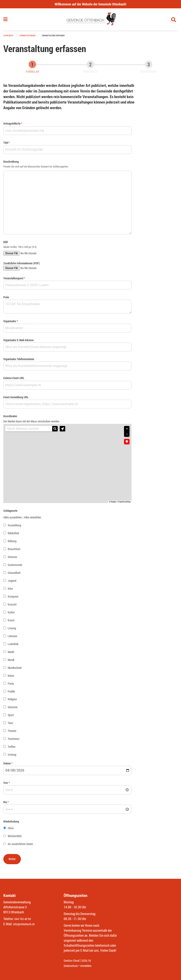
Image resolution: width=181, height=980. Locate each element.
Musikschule (15, 669)
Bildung (12, 543)
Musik (11, 661)
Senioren (13, 709)
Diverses (12, 559)
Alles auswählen (13, 519)
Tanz (10, 725)
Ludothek (13, 646)
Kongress (13, 598)
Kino (10, 590)
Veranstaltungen (29, 37)
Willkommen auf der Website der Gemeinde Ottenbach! (90, 4)
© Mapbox (113, 503)
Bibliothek (13, 535)
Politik (11, 693)
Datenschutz (72, 966)
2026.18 (89, 961)
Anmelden (89, 966)
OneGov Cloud (73, 961)
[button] (62, 431)
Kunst (11, 622)
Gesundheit (14, 574)
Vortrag (12, 756)
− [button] (127, 436)
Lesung (12, 630)
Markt (11, 654)
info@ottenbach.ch (26, 924)
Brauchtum (14, 551)
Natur (11, 677)
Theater (12, 733)
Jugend (12, 582)
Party (11, 685)
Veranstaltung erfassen (57, 37)
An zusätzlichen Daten (20, 846)
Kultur (11, 614)
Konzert (12, 606)
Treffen (12, 748)
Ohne (11, 830)
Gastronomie (15, 566)
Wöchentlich (15, 838)
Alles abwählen (33, 519)
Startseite (9, 37)
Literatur (13, 638)
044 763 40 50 (24, 919)
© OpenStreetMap (124, 503)
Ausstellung (14, 527)
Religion (12, 701)
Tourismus (14, 741)
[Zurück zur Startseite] (90, 20)
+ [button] (127, 431)
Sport (11, 717)
